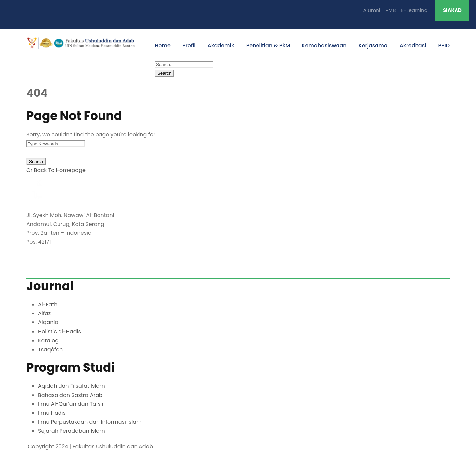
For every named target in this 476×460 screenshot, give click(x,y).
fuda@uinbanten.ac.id (57, 267)
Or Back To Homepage (56, 170)
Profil (189, 45)
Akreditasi (413, 45)
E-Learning (414, 10)
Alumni (372, 10)
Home (163, 45)
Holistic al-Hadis (59, 332)
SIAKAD (452, 10)
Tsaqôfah (50, 349)
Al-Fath (48, 304)
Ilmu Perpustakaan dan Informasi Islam (90, 422)
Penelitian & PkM (268, 45)
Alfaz (44, 313)
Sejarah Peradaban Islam (72, 431)
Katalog (48, 340)
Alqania (48, 322)
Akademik (221, 45)
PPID (444, 45)
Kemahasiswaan (324, 45)
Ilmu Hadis (52, 413)
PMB (391, 10)
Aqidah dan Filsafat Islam (72, 386)
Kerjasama (373, 45)
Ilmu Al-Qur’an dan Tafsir (71, 404)
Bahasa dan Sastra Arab (70, 395)
